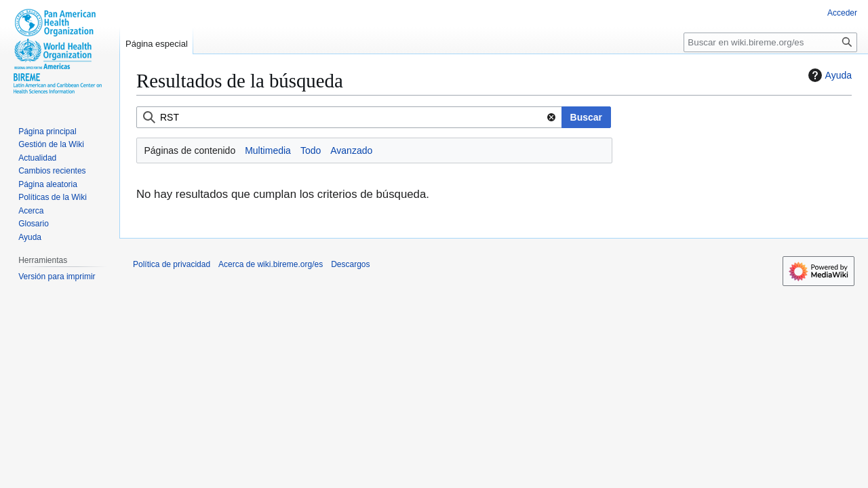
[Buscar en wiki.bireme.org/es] (770, 42)
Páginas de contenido (190, 150)
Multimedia (268, 150)
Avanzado (351, 150)
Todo (311, 150)
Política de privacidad (172, 264)
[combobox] (349, 117)
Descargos (350, 264)
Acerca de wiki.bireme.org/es (271, 264)
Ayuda (828, 75)
